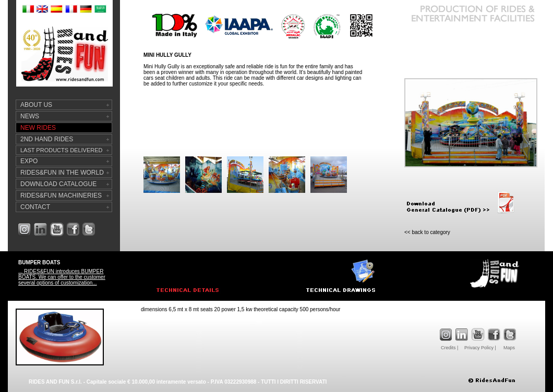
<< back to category (427, 232)
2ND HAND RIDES (47, 139)
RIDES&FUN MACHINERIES (61, 195)
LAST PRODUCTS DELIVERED (62, 150)
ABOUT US (36, 105)
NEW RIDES (38, 128)
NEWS (30, 116)
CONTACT (35, 207)
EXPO (29, 161)
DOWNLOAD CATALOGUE (58, 184)
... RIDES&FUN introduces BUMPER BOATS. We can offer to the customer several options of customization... (62, 277)
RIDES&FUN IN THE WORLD (62, 173)
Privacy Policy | (480, 348)
